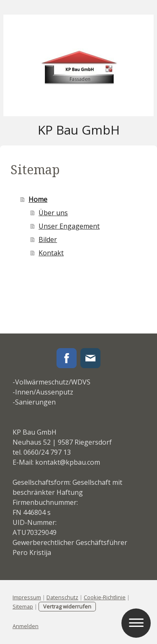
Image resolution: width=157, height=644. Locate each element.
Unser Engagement (69, 226)
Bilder (48, 239)
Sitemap (23, 606)
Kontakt (51, 253)
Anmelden (26, 626)
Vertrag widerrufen (67, 606)
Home (38, 199)
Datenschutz (62, 597)
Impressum (27, 597)
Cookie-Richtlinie (105, 597)
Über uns (53, 213)
